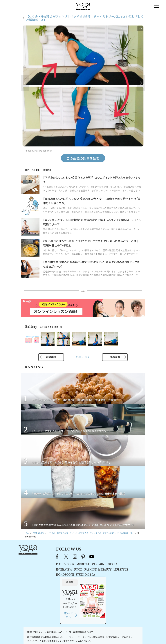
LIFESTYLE (106, 570)
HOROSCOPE (50, 575)
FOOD (64, 570)
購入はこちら (128, 584)
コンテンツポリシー (98, 636)
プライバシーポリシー (78, 636)
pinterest (69, 557)
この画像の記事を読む (83, 158)
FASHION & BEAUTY (83, 570)
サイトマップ (125, 636)
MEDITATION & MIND (77, 564)
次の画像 (115, 357)
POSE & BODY (51, 564)
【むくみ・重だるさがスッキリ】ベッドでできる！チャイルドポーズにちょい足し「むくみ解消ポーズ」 (85, 18)
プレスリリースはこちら (45, 636)
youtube (77, 557)
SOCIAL (99, 564)
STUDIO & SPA (71, 575)
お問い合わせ (27, 636)
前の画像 (51, 357)
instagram (60, 557)
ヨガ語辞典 (138, 636)
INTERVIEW (50, 570)
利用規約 (62, 636)
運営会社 (113, 636)
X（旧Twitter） (52, 557)
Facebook (44, 557)
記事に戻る (83, 357)
